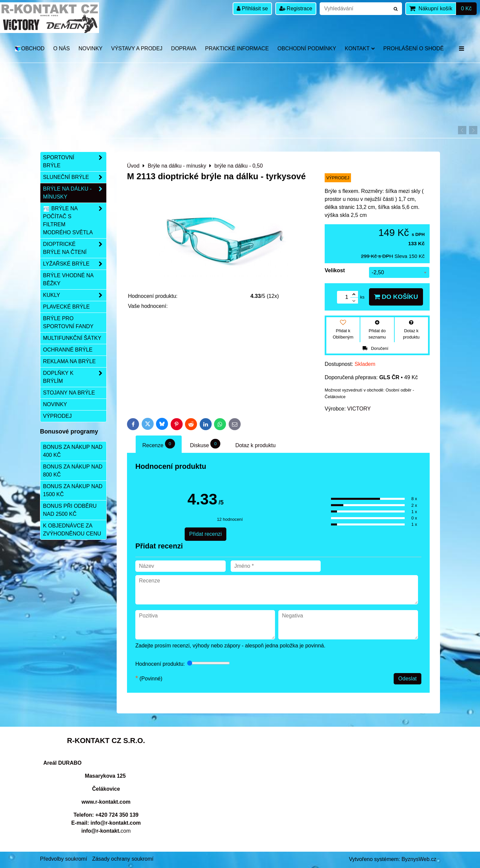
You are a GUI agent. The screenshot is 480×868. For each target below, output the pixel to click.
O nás (62, 48)
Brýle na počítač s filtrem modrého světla (75, 221)
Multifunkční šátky (72, 338)
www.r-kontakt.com (106, 802)
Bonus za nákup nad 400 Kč (73, 451)
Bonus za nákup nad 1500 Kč (73, 490)
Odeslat (407, 679)
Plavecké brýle (66, 307)
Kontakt (359, 48)
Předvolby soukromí (63, 859)
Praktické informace (237, 48)
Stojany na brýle (69, 393)
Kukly (75, 295)
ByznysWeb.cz (419, 859)
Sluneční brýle (75, 177)
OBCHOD (29, 48)
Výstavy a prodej (137, 48)
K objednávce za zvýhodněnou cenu (72, 530)
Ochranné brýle (68, 350)
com (106, 831)
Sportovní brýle (75, 162)
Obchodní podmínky (307, 48)
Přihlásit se (252, 8)
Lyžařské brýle (75, 264)
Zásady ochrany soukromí (123, 859)
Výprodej (57, 416)
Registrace (296, 8)
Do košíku (396, 297)
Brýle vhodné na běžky (68, 279)
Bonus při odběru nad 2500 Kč (70, 510)
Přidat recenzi (206, 534)
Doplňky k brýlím (75, 377)
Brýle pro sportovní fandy (68, 322)
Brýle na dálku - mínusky (75, 193)
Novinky (90, 48)
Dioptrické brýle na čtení (75, 248)
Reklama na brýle (69, 361)
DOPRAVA (184, 48)
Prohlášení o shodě (413, 48)
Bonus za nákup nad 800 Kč (73, 471)
